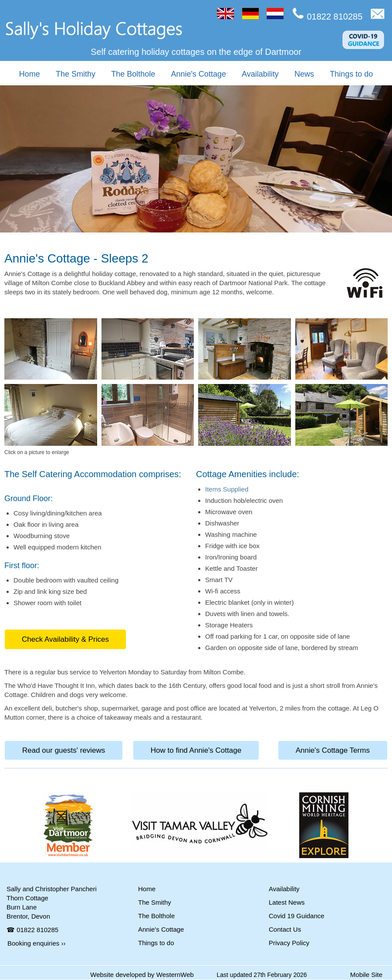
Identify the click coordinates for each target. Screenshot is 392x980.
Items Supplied (227, 489)
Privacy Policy (289, 943)
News (304, 74)
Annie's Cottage (198, 74)
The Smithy (76, 74)
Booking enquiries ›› (36, 943)
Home (30, 74)
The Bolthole (133, 74)
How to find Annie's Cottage (196, 750)
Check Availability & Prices (65, 639)
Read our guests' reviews (64, 750)
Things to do (351, 74)
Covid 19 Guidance (297, 916)
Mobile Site (366, 975)
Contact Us (285, 929)
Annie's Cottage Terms (333, 750)
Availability (260, 74)
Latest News (287, 902)
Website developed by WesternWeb (142, 975)
